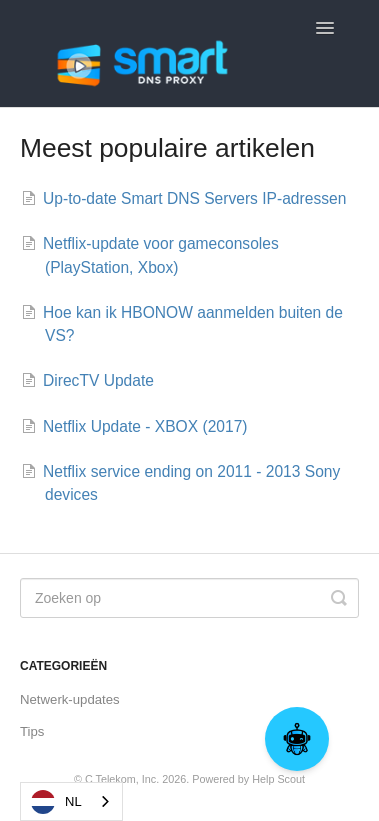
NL (56, 802)
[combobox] (71, 801)
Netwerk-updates (70, 699)
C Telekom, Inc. (122, 779)
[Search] (189, 598)
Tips (32, 731)
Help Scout (278, 779)
